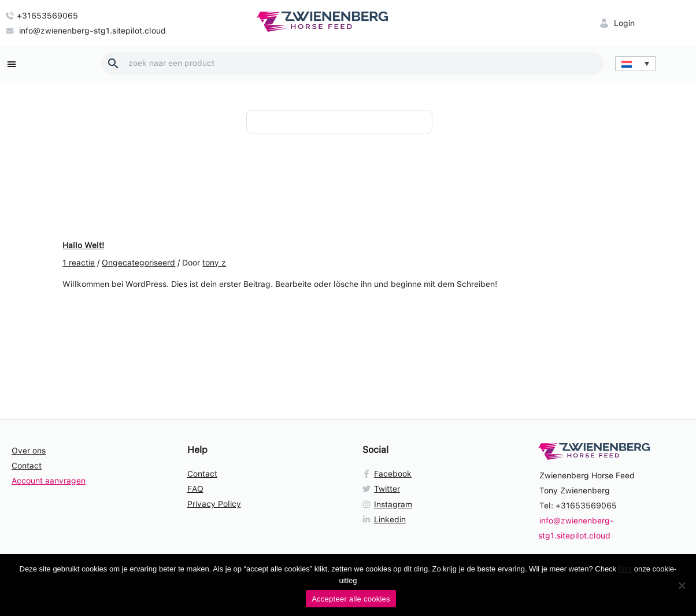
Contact (27, 466)
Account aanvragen (49, 481)
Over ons (29, 451)
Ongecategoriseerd (138, 263)
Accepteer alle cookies (351, 599)
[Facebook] (436, 474)
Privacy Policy (214, 504)
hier (625, 569)
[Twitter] (436, 489)
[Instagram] (436, 504)
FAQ (195, 489)
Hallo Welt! (83, 245)
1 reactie (79, 263)
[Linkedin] (436, 519)
